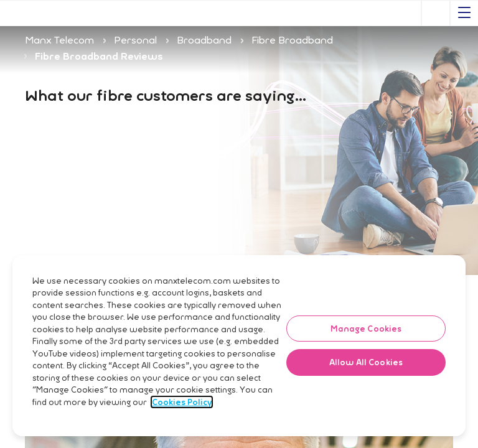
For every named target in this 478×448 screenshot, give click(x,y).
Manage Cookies (366, 354)
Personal (135, 40)
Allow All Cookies (366, 388)
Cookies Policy (182, 427)
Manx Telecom (59, 40)
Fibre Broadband (292, 40)
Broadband (204, 40)
